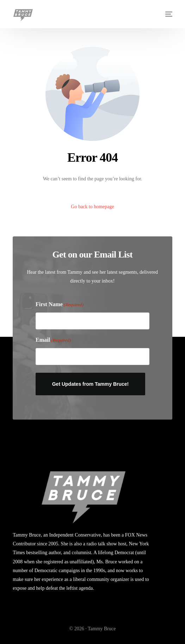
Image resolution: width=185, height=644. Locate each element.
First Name (60, 305)
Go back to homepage (92, 207)
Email (53, 340)
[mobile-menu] (165, 14)
